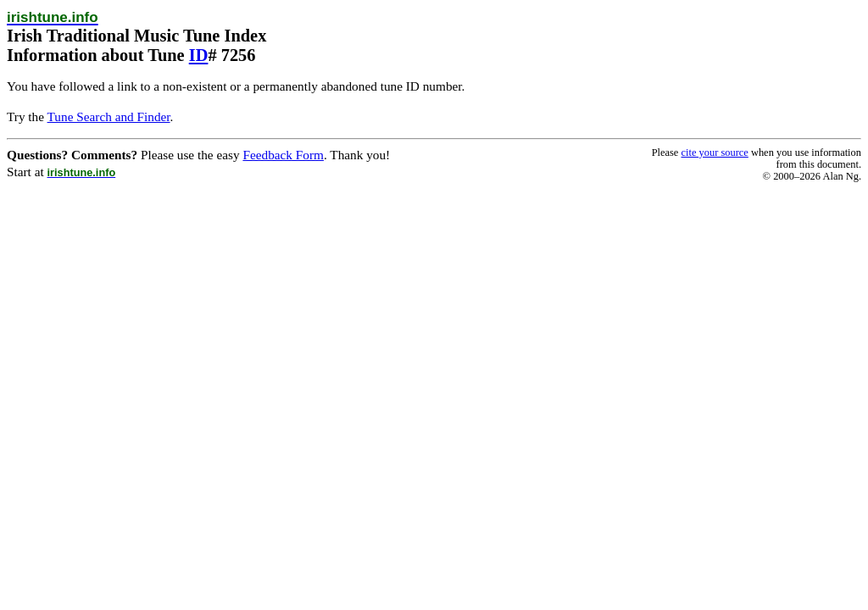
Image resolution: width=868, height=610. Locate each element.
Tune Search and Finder (109, 116)
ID (199, 55)
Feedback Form (283, 155)
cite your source (714, 152)
